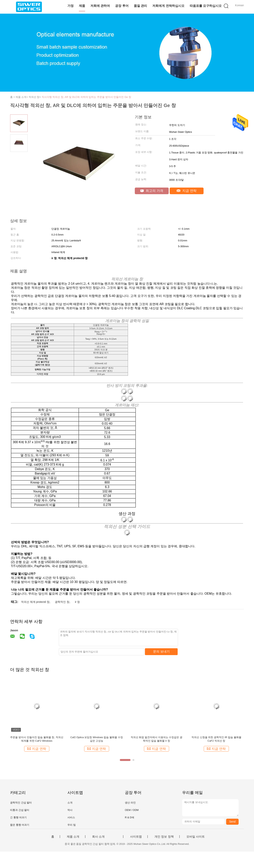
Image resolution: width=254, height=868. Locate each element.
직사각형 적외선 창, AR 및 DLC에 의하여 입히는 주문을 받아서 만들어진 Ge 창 (86, 97)
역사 (70, 810)
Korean (239, 5)
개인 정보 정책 (164, 837)
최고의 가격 (152, 191)
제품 (82, 6)
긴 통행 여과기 (18, 817)
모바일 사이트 (196, 837)
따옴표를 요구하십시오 (206, 6)
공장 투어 (122, 6)
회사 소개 (98, 837)
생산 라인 (130, 803)
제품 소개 (73, 837)
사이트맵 (136, 837)
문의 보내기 (161, 651)
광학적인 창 (62, 602)
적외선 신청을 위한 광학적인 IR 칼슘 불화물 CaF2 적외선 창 (216, 739)
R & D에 (130, 817)
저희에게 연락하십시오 (168, 6)
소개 (70, 803)
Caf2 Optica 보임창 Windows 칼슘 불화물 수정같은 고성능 (97, 739)
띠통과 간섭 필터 (20, 810)
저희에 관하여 (100, 6)
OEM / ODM (132, 810)
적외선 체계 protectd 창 (35, 602)
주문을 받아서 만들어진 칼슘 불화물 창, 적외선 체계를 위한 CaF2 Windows (37, 739)
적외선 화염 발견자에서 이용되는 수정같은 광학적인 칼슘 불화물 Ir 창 (157, 739)
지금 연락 (187, 191)
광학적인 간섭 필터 (21, 803)
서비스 (71, 817)
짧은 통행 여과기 (20, 825)
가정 (71, 6)
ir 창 (78, 602)
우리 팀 (72, 825)
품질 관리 (140, 6)
